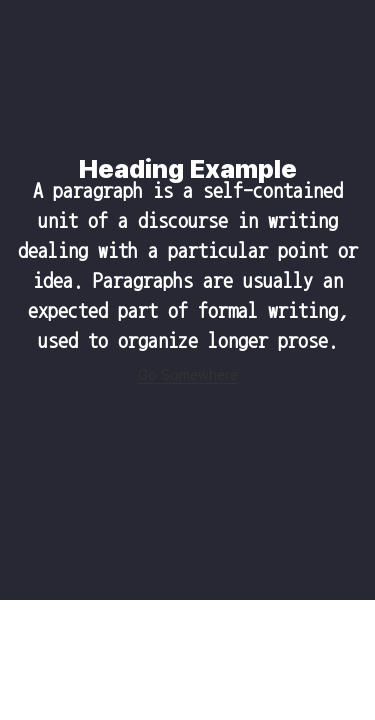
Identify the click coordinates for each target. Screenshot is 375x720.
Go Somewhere (188, 375)
